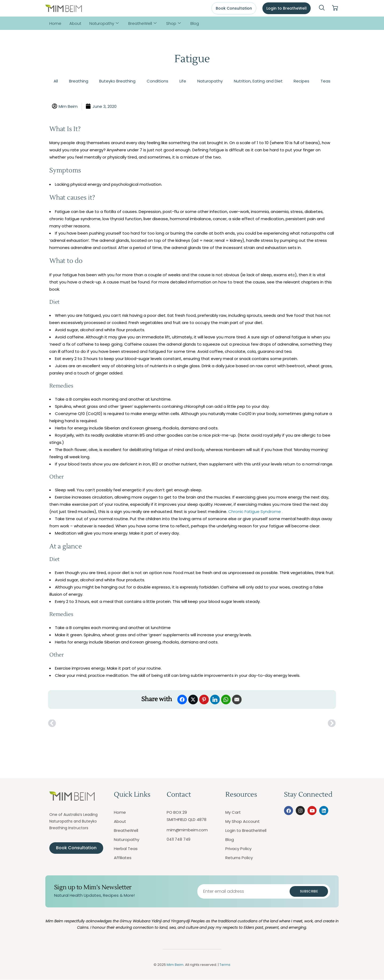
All (56, 81)
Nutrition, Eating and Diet (258, 81)
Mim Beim (175, 965)
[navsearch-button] (322, 8)
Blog (195, 23)
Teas (325, 81)
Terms (225, 965)
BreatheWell (142, 23)
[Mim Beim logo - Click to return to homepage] (64, 8)
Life (183, 81)
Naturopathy (104, 23)
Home (55, 23)
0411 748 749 (179, 839)
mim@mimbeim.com (187, 830)
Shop (173, 23)
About (75, 23)
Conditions (157, 81)
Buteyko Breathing (117, 81)
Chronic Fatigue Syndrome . (255, 511)
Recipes (301, 81)
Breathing (79, 81)
